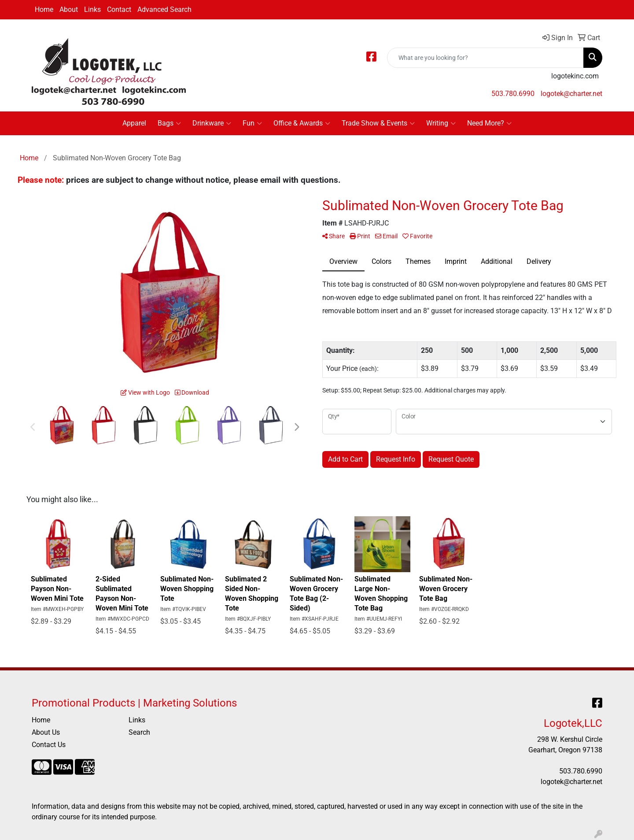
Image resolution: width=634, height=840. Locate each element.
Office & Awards (302, 123)
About (69, 9)
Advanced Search (164, 9)
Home (44, 9)
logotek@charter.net (571, 94)
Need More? (489, 123)
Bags (169, 123)
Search (139, 732)
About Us (46, 732)
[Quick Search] (485, 58)
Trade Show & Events (378, 123)
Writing (441, 123)
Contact (119, 9)
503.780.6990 (513, 94)
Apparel (134, 123)
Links (92, 9)
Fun (252, 123)
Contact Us (49, 745)
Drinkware (212, 123)
